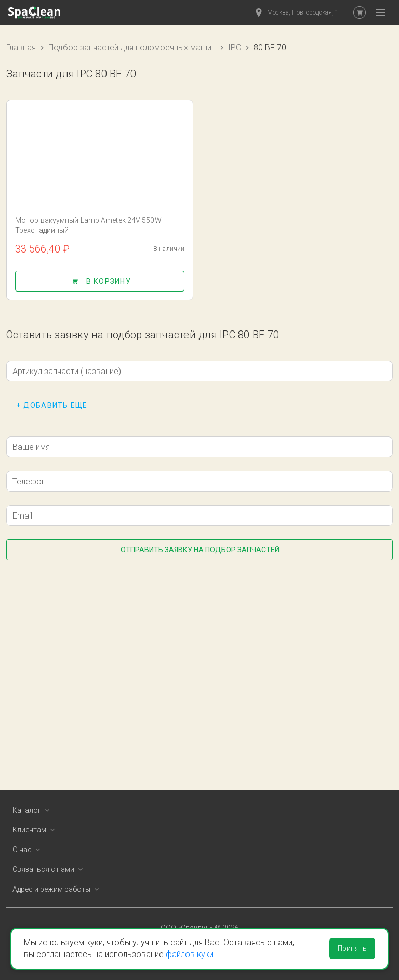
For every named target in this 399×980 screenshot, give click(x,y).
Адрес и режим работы (58, 889)
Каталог (33, 810)
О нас (28, 850)
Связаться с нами (50, 869)
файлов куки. (191, 954)
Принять (352, 948)
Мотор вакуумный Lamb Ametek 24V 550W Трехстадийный (88, 225)
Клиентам (36, 830)
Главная (21, 48)
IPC (235, 48)
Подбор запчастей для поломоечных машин (132, 48)
